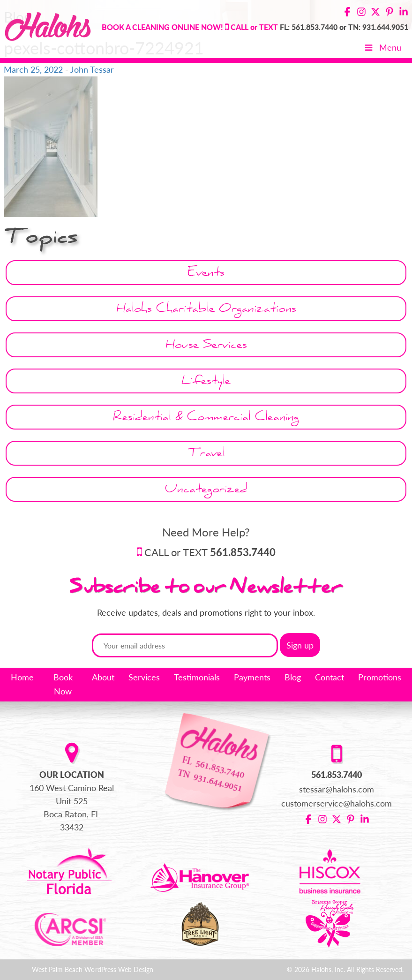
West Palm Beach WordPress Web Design (93, 969)
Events (206, 274)
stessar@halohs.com (337, 789)
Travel (206, 455)
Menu (382, 47)
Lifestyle (206, 382)
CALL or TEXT (210, 552)
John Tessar (92, 69)
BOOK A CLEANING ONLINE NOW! (162, 27)
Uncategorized (206, 491)
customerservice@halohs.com (337, 803)
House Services (206, 346)
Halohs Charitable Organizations (206, 310)
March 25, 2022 (33, 69)
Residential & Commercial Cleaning (206, 418)
